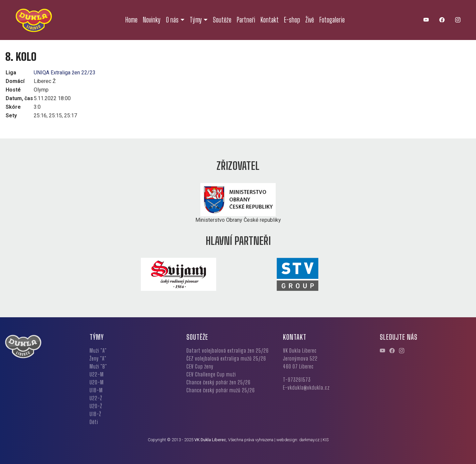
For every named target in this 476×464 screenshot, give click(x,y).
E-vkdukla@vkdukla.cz (306, 387)
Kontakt (270, 20)
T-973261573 (297, 380)
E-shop (292, 20)
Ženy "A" (98, 358)
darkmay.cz (309, 440)
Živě (310, 20)
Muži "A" (98, 350)
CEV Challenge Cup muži (211, 374)
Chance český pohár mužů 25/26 (221, 390)
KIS (326, 440)
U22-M (97, 374)
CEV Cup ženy (200, 366)
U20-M (97, 382)
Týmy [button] (196, 20)
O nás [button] (172, 20)
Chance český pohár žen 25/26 (218, 382)
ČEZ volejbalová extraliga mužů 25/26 (226, 358)
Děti (94, 422)
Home (131, 20)
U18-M (96, 390)
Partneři (246, 20)
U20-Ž (96, 406)
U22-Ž (96, 398)
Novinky (152, 20)
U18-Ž (95, 414)
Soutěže (222, 20)
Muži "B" (98, 366)
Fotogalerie (332, 20)
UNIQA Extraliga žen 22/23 (65, 73)
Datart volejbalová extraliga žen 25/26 (228, 350)
